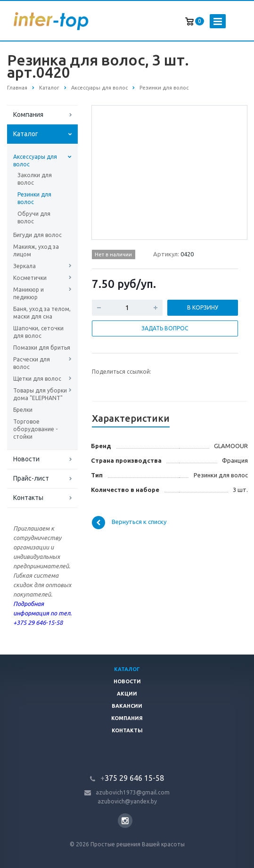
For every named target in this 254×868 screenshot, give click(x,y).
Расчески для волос (32, 363)
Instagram (125, 821)
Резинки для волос (34, 198)
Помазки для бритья (42, 348)
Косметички (30, 278)
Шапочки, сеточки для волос (38, 332)
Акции (127, 694)
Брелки (23, 410)
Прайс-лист (31, 478)
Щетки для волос (37, 379)
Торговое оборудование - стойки (35, 429)
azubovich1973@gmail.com (133, 792)
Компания (28, 115)
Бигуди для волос (37, 235)
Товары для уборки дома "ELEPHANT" (40, 394)
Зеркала (25, 266)
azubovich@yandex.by (127, 801)
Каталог (26, 134)
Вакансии (127, 706)
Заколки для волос (35, 179)
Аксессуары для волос (35, 160)
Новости (26, 459)
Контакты (28, 498)
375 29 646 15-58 (132, 778)
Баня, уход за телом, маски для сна (42, 313)
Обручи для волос (34, 217)
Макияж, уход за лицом (36, 250)
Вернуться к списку (129, 523)
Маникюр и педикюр (29, 293)
